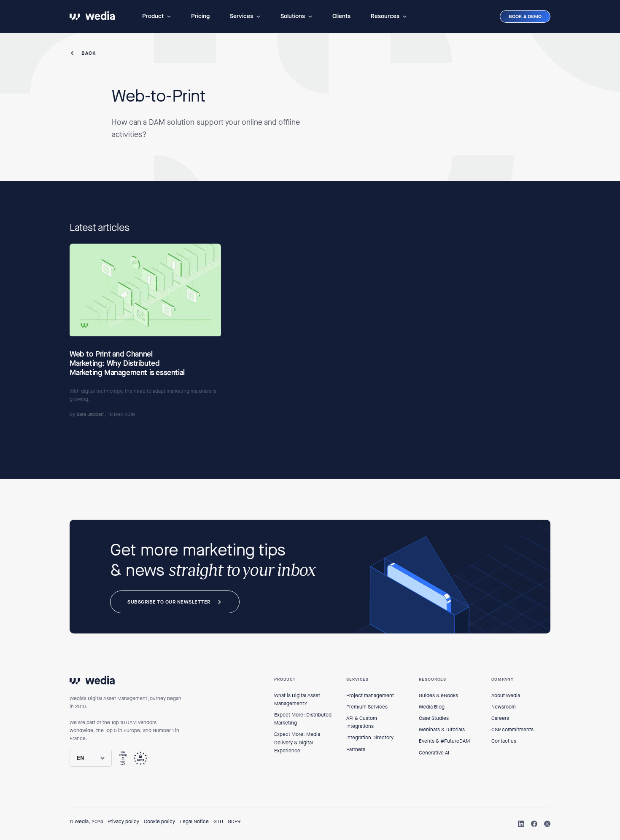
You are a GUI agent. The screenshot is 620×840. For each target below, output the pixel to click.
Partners (356, 749)
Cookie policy (159, 821)
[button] (156, 16)
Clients (341, 16)
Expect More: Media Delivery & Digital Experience (297, 742)
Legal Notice (194, 821)
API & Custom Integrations (362, 722)
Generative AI (434, 753)
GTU (218, 821)
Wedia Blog (432, 707)
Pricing (200, 16)
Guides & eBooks (438, 695)
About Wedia (506, 695)
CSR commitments (512, 730)
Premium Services (367, 707)
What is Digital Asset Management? (297, 699)
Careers (500, 718)
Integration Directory (370, 738)
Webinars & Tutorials (442, 730)
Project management (370, 695)
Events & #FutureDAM (444, 741)
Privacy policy (123, 821)
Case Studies (434, 718)
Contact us (504, 741)
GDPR (234, 821)
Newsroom (504, 707)
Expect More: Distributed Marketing (303, 719)
